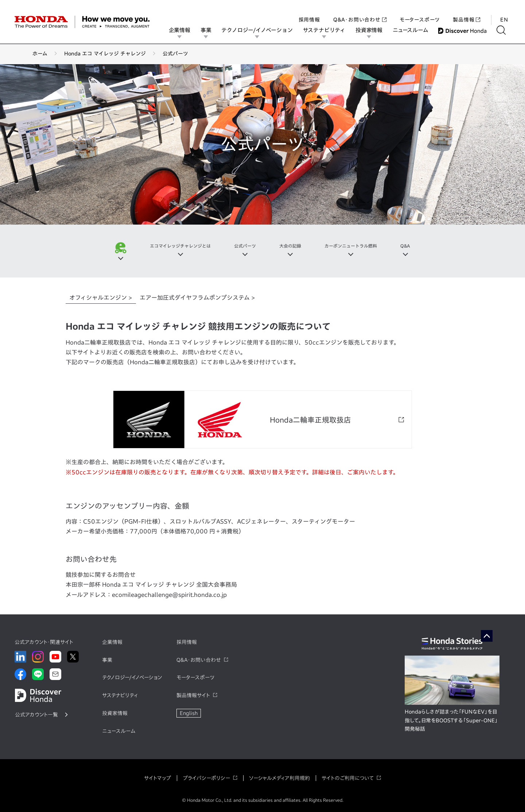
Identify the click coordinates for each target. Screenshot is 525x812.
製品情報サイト (193, 695)
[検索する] (506, 30)
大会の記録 (292, 246)
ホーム (40, 54)
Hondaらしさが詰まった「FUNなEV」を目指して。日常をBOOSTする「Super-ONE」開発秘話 (451, 720)
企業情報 (184, 30)
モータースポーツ (420, 12)
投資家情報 (374, 30)
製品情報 (466, 12)
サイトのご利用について (348, 778)
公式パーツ (243, 246)
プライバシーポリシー (206, 778)
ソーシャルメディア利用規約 (279, 778)
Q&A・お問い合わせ (360, 12)
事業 (211, 30)
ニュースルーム (415, 30)
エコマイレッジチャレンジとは (172, 246)
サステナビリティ (329, 30)
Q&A (418, 246)
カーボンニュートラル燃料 (359, 246)
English (189, 713)
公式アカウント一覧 (36, 715)
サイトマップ (157, 778)
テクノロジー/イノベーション (262, 30)
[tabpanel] (262, 461)
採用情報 (309, 12)
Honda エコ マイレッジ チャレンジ (105, 54)
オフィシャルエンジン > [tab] (101, 298)
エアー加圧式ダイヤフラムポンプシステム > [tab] (197, 298)
